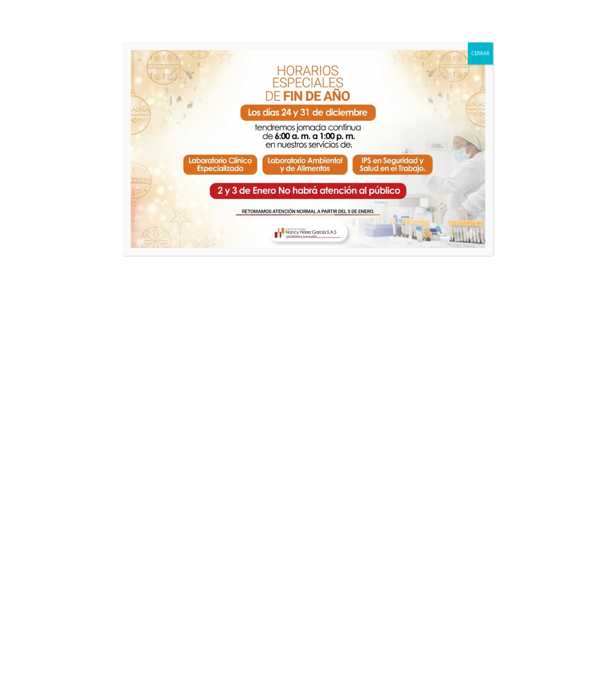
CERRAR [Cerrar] (480, 53)
